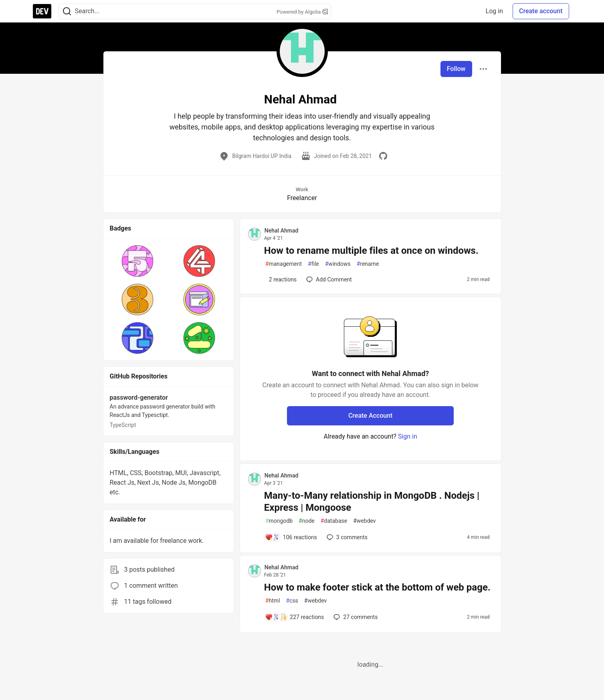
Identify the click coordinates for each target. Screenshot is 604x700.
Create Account (371, 416)
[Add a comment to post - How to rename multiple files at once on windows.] (281, 279)
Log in (494, 11)
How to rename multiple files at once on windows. (371, 251)
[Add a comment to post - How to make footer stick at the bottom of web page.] (295, 617)
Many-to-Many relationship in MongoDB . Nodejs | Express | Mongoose (372, 502)
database (334, 521)
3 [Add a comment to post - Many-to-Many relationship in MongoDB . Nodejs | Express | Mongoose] (346, 537)
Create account (541, 11)
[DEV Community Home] (42, 11)
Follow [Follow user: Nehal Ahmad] (456, 69)
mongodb (279, 521)
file (313, 264)
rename (368, 264)
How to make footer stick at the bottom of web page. (377, 587)
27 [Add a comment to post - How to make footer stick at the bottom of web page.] (355, 617)
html (273, 601)
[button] (138, 261)
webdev (364, 521)
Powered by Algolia (302, 12)
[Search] (67, 11)
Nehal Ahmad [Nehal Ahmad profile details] (282, 231)
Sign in (408, 436)
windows (338, 264)
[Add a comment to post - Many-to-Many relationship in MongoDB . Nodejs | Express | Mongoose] (291, 537)
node (307, 521)
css (292, 601)
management (284, 264)
